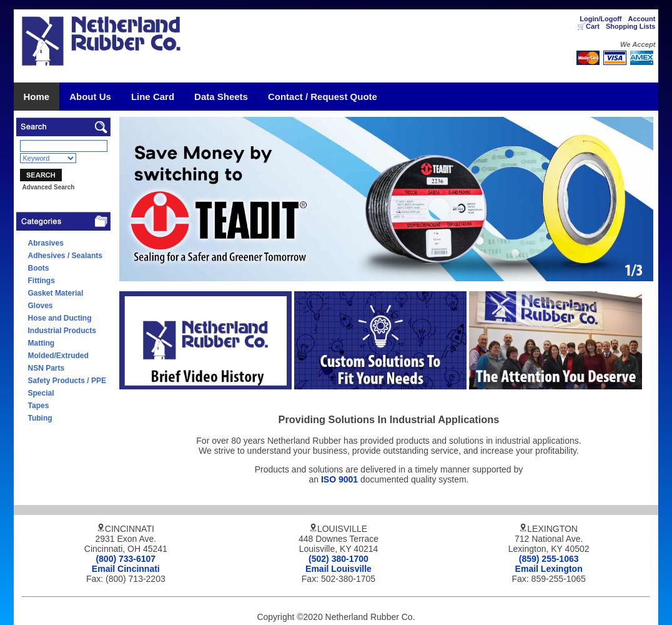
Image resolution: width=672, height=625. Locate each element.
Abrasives (46, 243)
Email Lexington (549, 569)
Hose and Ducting (60, 318)
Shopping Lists (630, 26)
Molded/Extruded (58, 356)
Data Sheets (221, 97)
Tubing (40, 418)
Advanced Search (48, 187)
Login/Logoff (600, 19)
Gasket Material (56, 293)
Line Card (153, 97)
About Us (90, 97)
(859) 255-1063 (549, 559)
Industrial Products (62, 331)
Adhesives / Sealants (65, 256)
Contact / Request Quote (323, 97)
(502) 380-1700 (338, 559)
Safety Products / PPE (67, 381)
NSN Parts (47, 368)
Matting (42, 343)
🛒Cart (588, 26)
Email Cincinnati (126, 569)
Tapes (39, 406)
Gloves (41, 306)
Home (37, 97)
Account (641, 19)
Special (41, 393)
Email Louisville (338, 569)
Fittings (42, 281)
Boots (39, 268)
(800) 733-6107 (126, 559)
